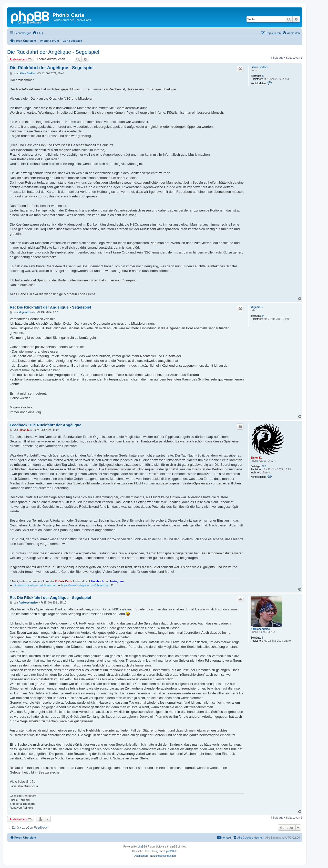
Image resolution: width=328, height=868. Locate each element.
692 (264, 466)
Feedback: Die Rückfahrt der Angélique (46, 425)
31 (263, 76)
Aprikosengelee (260, 629)
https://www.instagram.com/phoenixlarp (86, 585)
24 (263, 316)
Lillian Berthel (259, 67)
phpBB (141, 847)
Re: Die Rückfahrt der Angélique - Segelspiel (50, 307)
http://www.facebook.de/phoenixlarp (35, 585)
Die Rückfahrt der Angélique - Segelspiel (53, 52)
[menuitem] (38, 33)
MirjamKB (257, 307)
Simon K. (256, 458)
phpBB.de (172, 851)
